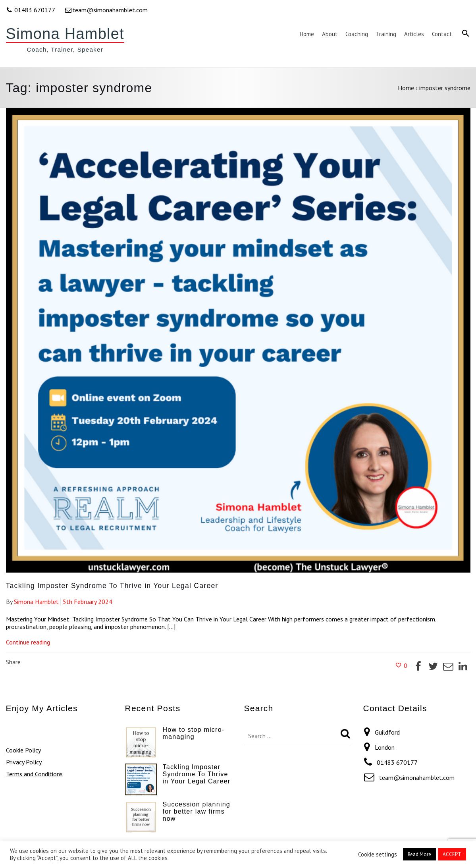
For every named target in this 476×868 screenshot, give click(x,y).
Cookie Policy (23, 750)
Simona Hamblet (65, 34)
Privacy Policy (24, 762)
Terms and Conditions (34, 774)
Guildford (387, 732)
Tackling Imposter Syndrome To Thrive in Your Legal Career (112, 586)
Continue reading (28, 642)
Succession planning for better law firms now (197, 811)
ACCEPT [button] (452, 854)
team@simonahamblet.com (106, 10)
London (385, 747)
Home (406, 88)
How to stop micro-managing (194, 733)
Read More (419, 854)
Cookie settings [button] (378, 854)
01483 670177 (31, 10)
